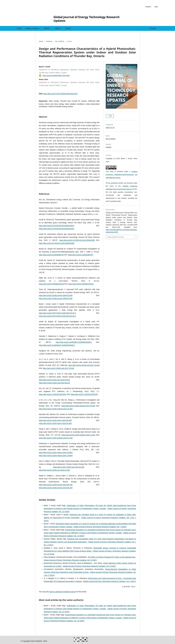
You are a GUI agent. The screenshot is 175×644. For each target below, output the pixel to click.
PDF (110, 116)
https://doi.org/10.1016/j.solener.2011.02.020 (78, 406)
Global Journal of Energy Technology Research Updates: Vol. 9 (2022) (70, 560)
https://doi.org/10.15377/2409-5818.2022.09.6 (60, 94)
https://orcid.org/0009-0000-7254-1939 (56, 75)
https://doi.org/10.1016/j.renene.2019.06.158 (56, 485)
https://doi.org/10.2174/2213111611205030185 (77, 240)
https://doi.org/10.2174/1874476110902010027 (57, 226)
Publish (47, 28)
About (57, 28)
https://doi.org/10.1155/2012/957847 (53, 394)
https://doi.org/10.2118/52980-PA (51, 255)
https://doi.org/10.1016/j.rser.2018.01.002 (69, 467)
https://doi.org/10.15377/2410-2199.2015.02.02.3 (57, 313)
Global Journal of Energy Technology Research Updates (87, 19)
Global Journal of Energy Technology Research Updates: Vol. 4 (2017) (109, 581)
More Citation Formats (116, 237)
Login (156, 7)
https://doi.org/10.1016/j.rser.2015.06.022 (54, 380)
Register (148, 7)
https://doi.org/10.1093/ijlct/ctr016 (51, 284)
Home (19, 28)
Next (133, 587)
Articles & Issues (32, 28)
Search (68, 28)
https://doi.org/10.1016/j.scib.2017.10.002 (84, 365)
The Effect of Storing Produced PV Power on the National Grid (112, 557)
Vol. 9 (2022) (59, 41)
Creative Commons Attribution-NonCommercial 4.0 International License (122, 175)
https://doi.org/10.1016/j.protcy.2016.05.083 (55, 420)
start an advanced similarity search (63, 592)
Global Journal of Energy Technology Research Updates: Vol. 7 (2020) (100, 527)
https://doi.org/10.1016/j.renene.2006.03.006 (56, 295)
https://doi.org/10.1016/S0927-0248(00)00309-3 (74, 342)
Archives (49, 41)
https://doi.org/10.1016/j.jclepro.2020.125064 (56, 453)
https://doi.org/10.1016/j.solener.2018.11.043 (78, 435)
